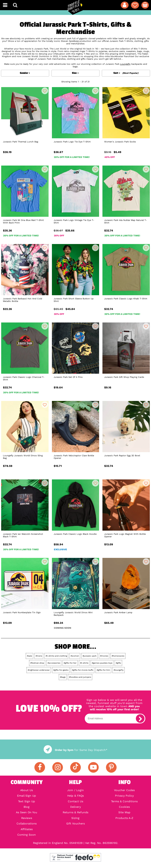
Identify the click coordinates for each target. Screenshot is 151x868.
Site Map (124, 812)
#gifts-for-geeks (61, 670)
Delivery (75, 807)
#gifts (118, 663)
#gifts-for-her (70, 663)
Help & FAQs (75, 796)
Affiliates (27, 829)
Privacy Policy (124, 796)
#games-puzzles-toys (102, 663)
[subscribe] (140, 719)
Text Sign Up (27, 801)
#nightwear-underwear (39, 670)
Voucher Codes (124, 790)
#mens (39, 656)
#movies (104, 656)
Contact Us (75, 801)
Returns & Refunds (75, 812)
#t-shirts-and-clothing (56, 656)
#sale (29, 656)
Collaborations (27, 823)
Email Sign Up (27, 796)
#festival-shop (37, 663)
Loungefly (125, 64)
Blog (27, 807)
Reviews (27, 818)
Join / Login (75, 790)
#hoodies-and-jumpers (80, 677)
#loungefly (119, 670)
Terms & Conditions (124, 801)
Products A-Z (124, 818)
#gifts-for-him (103, 670)
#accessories (54, 663)
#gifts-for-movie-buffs (83, 670)
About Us (27, 790)
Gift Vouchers (75, 823)
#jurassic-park (90, 656)
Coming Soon (27, 835)
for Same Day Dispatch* (75, 750)
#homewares (118, 656)
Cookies (124, 807)
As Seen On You (27, 812)
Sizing (75, 818)
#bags (63, 677)
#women (75, 656)
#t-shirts (84, 663)
